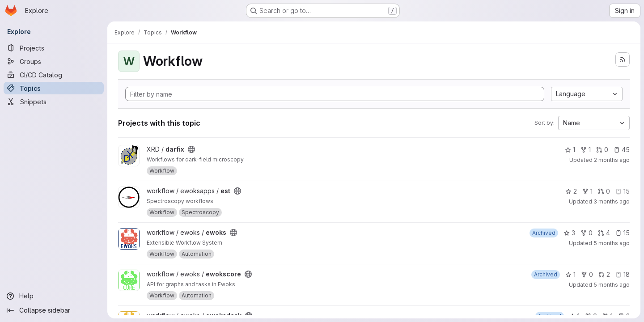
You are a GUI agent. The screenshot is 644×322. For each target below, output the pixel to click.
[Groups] (54, 61)
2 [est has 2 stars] (571, 191)
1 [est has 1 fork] (587, 191)
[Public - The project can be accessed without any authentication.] (191, 149)
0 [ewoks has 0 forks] (587, 233)
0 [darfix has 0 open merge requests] (602, 150)
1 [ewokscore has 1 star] (570, 274)
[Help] (54, 296)
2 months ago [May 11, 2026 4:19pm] (612, 160)
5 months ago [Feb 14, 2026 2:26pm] (612, 285)
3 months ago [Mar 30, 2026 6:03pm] (612, 201)
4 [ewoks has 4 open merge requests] (604, 233)
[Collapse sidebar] (54, 310)
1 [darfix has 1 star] (570, 150)
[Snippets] (54, 102)
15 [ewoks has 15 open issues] (623, 233)
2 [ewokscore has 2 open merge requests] (604, 274)
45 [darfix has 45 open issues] (622, 150)
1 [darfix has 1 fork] (586, 150)
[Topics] (54, 88)
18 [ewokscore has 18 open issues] (623, 274)
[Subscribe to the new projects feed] (623, 59)
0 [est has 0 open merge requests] (604, 191)
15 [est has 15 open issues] (623, 191)
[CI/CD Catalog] (54, 75)
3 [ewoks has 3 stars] (569, 233)
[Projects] (54, 48)
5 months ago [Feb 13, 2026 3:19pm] (612, 243)
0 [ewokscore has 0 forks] (587, 274)
